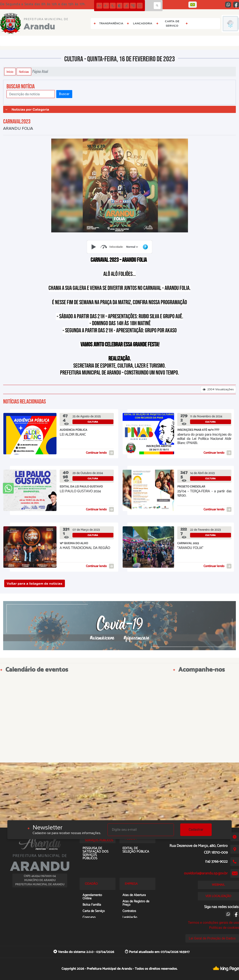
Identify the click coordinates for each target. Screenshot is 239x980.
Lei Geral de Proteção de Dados (212, 938)
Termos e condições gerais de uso (213, 923)
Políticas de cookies (224, 928)
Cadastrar (196, 830)
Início (10, 72)
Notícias (24, 72)
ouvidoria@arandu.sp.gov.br (206, 873)
